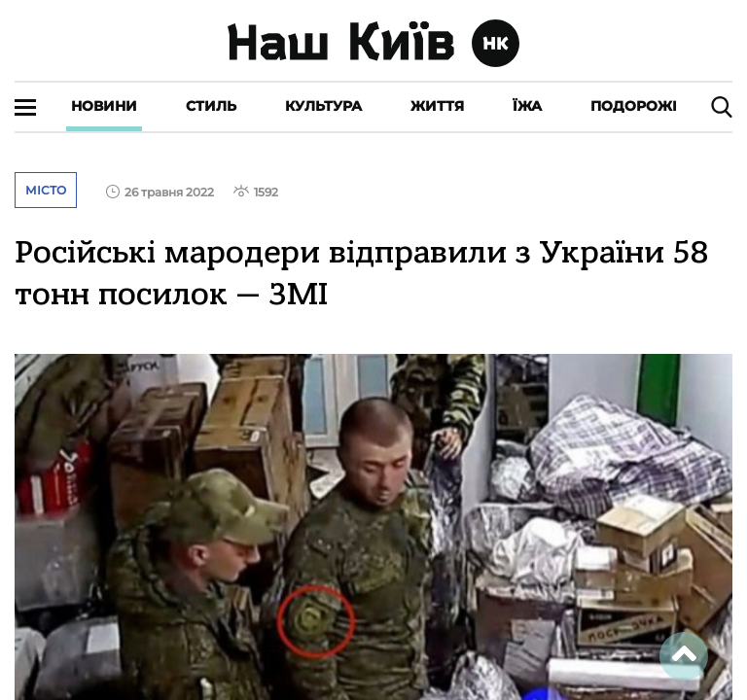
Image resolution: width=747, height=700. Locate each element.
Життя (437, 106)
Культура (323, 106)
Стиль (211, 106)
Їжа (527, 106)
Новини (104, 106)
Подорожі (634, 106)
